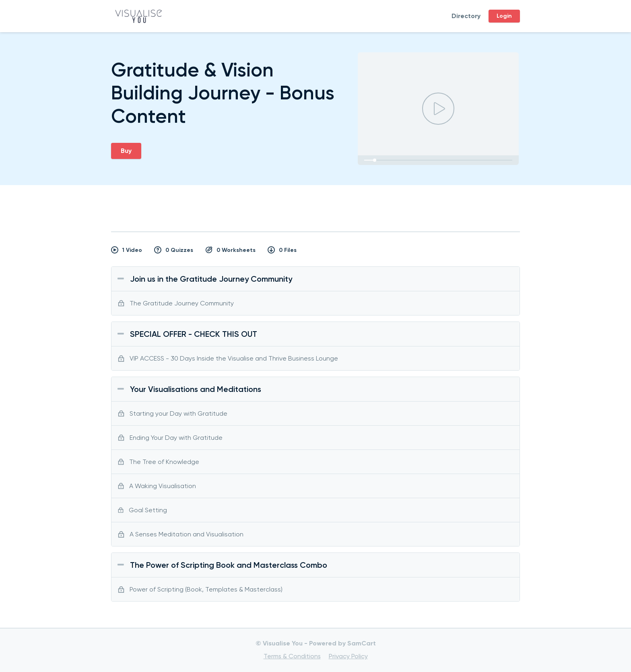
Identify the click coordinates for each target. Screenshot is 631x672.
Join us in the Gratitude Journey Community (211, 279)
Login (504, 16)
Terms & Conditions (292, 656)
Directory (466, 16)
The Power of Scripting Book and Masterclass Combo (229, 565)
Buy (126, 151)
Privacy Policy (348, 656)
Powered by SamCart (342, 643)
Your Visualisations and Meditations (196, 389)
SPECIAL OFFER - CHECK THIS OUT (194, 334)
